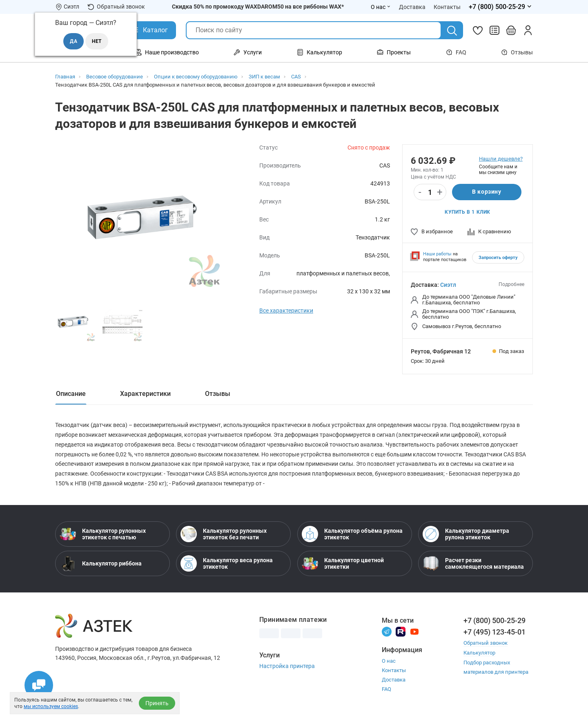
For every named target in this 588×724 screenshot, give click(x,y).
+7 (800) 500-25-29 (494, 621)
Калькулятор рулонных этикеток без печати (224, 534)
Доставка (394, 680)
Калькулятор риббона (101, 564)
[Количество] (430, 192)
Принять (157, 703)
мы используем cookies (51, 706)
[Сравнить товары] (494, 30)
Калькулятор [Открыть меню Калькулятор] (320, 52)
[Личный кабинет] (528, 30)
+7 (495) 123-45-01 (494, 632)
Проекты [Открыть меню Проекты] (394, 52)
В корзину (487, 192)
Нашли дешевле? (501, 159)
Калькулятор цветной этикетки (343, 564)
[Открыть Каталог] (149, 30)
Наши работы (437, 254)
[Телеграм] (387, 632)
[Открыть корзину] (511, 30)
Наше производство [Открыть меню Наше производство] (167, 52)
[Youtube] (414, 632)
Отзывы (517, 52)
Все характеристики (286, 311)
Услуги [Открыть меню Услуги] (248, 52)
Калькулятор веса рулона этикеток (227, 564)
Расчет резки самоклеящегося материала (473, 564)
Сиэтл (448, 285)
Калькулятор (479, 653)
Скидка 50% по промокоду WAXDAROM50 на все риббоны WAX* (258, 7)
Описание (71, 394)
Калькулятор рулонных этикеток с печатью (103, 534)
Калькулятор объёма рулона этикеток (352, 534)
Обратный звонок (116, 7)
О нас (389, 662)
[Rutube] (401, 632)
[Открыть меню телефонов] (501, 7)
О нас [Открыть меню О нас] (381, 7)
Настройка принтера (287, 666)
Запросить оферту (498, 258)
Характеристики (145, 394)
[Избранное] (478, 30)
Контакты (394, 671)
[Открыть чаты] (39, 685)
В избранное (432, 231)
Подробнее (511, 284)
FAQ (456, 52)
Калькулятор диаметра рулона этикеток (466, 534)
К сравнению (489, 231)
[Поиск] (452, 31)
